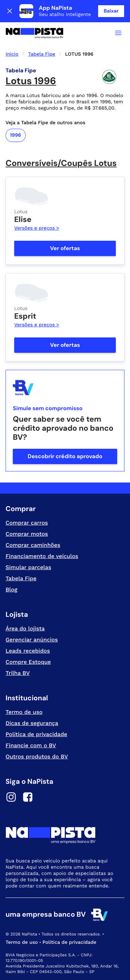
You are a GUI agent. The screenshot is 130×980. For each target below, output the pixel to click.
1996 (16, 135)
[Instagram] (11, 798)
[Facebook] (28, 798)
